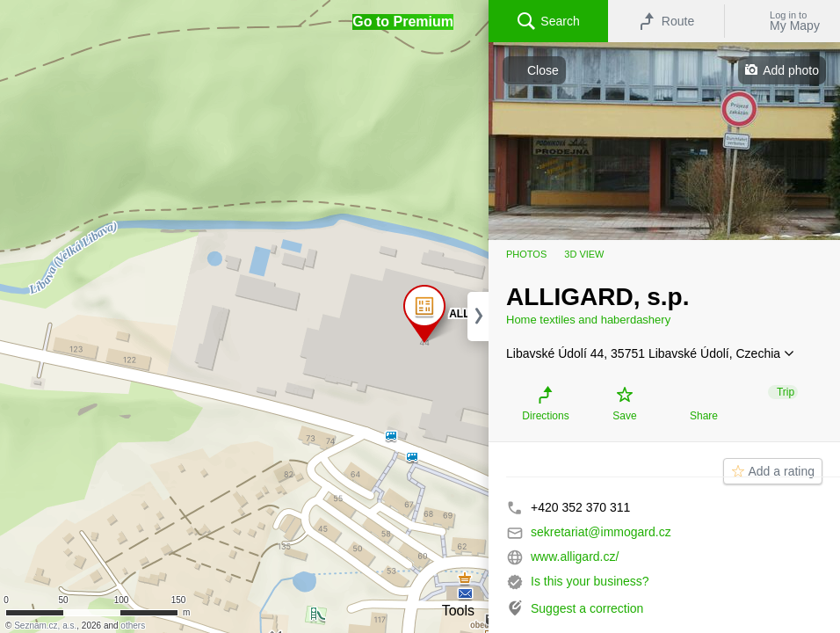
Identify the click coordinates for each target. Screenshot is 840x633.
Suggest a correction (587, 608)
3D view (584, 254)
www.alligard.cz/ (575, 557)
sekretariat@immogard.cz (601, 532)
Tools (458, 611)
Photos (526, 254)
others (133, 626)
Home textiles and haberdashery (588, 320)
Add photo (791, 70)
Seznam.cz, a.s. (45, 626)
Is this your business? (590, 581)
